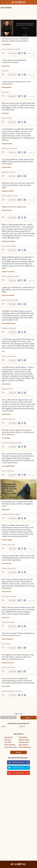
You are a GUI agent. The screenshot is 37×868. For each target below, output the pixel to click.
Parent (4, 49)
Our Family (18, 691)
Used (7, 118)
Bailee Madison (7, 87)
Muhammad (6, 509)
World (4, 92)
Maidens (12, 622)
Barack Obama (23, 737)
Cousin (8, 471)
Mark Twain (8, 740)
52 (5, 393)
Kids (3, 419)
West (14, 328)
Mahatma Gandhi (24, 742)
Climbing (14, 246)
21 (5, 176)
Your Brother (14, 196)
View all (18, 752)
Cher (3, 351)
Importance (5, 71)
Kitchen (9, 300)
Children (4, 545)
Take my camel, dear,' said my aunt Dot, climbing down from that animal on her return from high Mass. (18, 558)
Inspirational (5, 443)
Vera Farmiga (6, 438)
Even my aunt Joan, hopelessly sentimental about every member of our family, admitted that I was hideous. (18, 681)
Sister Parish (6, 686)
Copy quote (12, 53)
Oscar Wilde (8, 742)
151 (6, 648)
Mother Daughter (10, 514)
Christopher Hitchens (9, 241)
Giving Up (14, 148)
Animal (9, 545)
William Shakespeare (25, 747)
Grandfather (15, 300)
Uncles (4, 596)
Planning (9, 596)
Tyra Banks (5, 113)
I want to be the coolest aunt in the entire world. (16, 83)
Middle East (5, 172)
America (14, 356)
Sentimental (5, 691)
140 (6, 518)
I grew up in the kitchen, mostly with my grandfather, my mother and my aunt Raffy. (18, 290)
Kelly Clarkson (6, 384)
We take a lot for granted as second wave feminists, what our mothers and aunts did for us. (18, 432)
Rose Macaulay (7, 563)
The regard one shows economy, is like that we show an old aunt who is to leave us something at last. (18, 657)
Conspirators (17, 49)
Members (12, 691)
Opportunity (8, 419)
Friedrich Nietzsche (10, 745)
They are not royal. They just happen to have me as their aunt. (18, 634)
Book (8, 622)
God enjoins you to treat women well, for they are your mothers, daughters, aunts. (18, 504)
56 (5, 152)
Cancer (4, 246)
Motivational (13, 443)
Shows (13, 667)
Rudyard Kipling (7, 540)
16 (5, 96)
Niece (11, 389)
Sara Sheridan (6, 414)
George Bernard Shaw (11, 747)
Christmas (5, 356)
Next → (28, 718)
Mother (4, 148)
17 (5, 122)
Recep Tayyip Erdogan (9, 323)
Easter (4, 471)
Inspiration (10, 276)
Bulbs (10, 118)
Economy (8, 667)
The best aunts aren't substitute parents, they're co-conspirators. (15, 40)
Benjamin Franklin (8, 191)
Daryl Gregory (6, 44)
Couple (4, 622)
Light (3, 118)
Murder (14, 596)
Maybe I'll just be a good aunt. (14, 207)
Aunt (22, 726)
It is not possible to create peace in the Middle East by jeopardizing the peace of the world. (18, 162)
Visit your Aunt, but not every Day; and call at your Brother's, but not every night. (18, 185)
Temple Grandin (7, 144)
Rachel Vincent (7, 592)
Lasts (3, 667)
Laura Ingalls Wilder (8, 466)
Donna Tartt (6, 617)
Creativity (16, 276)
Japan (10, 356)
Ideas (14, 419)
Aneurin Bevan (7, 167)
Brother (4, 196)
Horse (12, 471)
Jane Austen (6, 66)
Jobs (8, 389)
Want (7, 92)
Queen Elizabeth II (8, 639)
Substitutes (9, 49)
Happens (8, 644)
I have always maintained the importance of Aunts (14, 61)
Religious (18, 514)
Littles (13, 545)
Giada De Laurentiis (8, 272)
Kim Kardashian (7, 210)
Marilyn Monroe (23, 745)
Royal (3, 644)
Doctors (9, 246)
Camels (14, 568)
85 (5, 475)
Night (8, 196)
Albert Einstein (9, 737)
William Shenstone (8, 663)
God (3, 514)
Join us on (18, 762)
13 (5, 53)
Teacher (9, 148)
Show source (32, 53)
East (14, 172)
